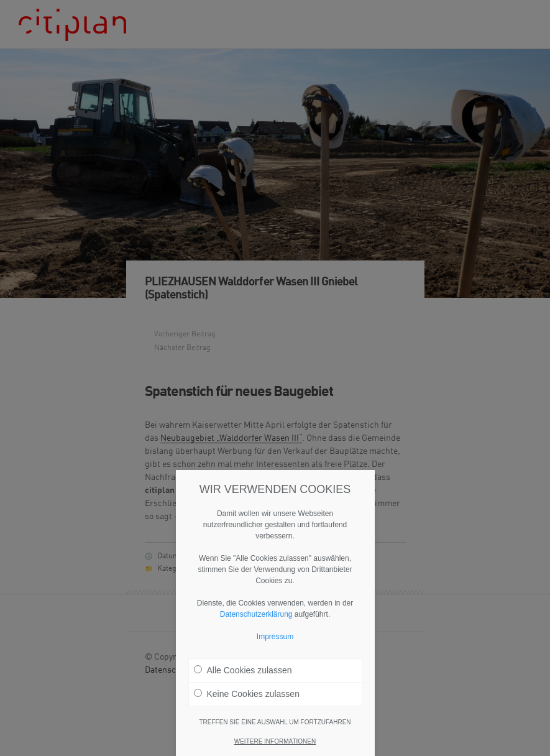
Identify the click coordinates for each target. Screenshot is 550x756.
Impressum (275, 640)
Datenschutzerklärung (256, 618)
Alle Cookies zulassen (243, 674)
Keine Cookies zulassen (247, 698)
